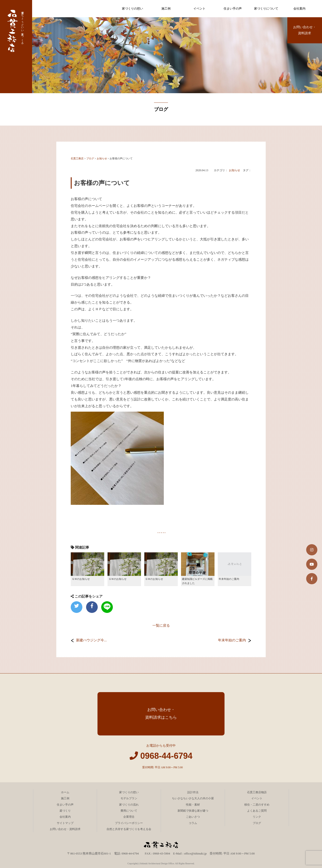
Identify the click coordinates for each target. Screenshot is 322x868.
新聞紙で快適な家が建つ (193, 811)
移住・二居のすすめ (257, 805)
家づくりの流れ (129, 805)
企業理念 (129, 817)
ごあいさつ (193, 817)
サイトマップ (65, 823)
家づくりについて (266, 9)
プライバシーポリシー (129, 823)
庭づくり (65, 811)
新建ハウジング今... (91, 640)
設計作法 (193, 792)
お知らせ (235, 170)
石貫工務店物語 (257, 792)
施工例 (166, 9)
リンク (257, 817)
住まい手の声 (233, 9)
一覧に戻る (161, 625)
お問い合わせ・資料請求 (305, 30)
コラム (193, 823)
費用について (129, 811)
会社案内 (299, 9)
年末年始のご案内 (232, 640)
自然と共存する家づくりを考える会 (129, 829)
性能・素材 (193, 805)
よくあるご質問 (257, 811)
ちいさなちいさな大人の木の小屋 (193, 798)
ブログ (257, 823)
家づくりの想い (132, 9)
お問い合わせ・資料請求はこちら (161, 714)
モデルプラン (129, 798)
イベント (199, 9)
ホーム (65, 792)
